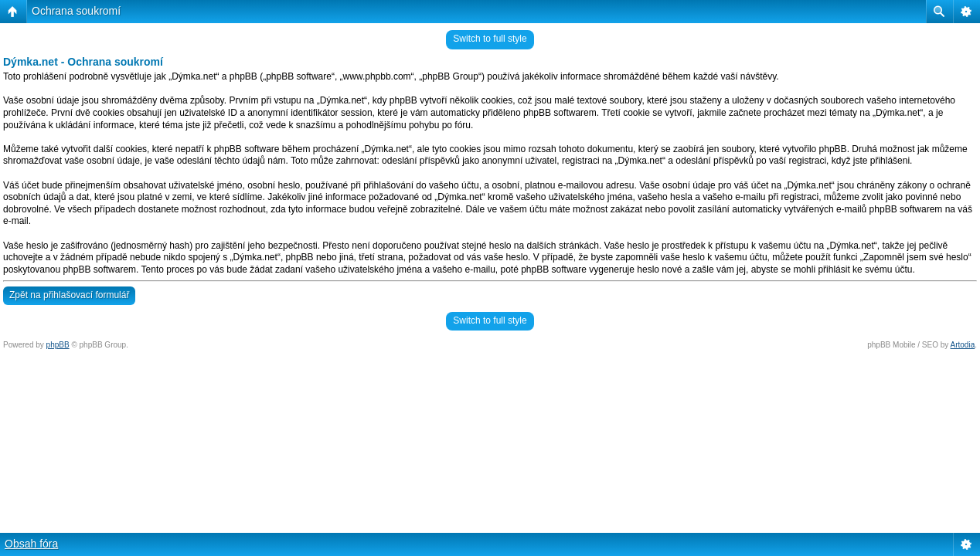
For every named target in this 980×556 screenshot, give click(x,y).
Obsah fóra (31, 544)
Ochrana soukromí (76, 11)
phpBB (58, 345)
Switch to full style (490, 39)
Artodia (963, 345)
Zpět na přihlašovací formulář (69, 295)
